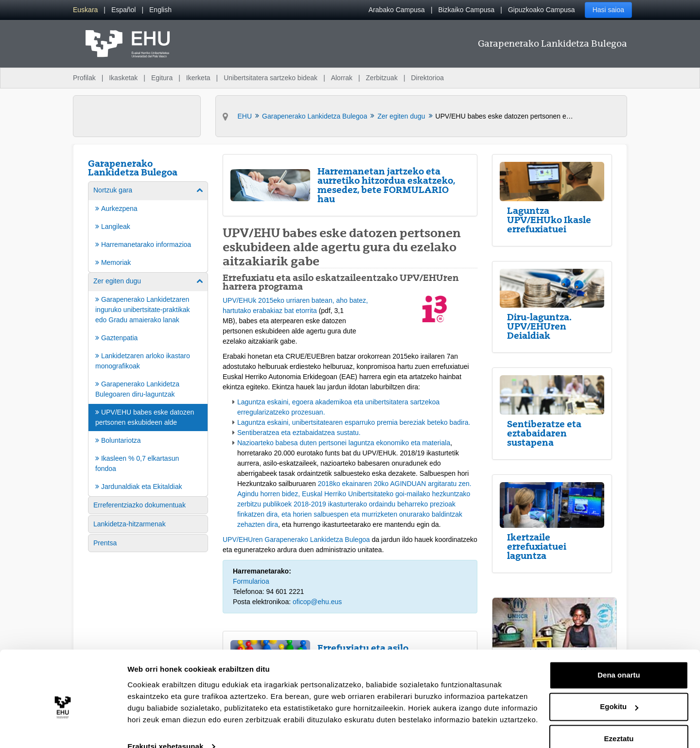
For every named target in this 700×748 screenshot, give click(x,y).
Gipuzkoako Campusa (542, 10)
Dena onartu (619, 657)
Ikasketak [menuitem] (123, 78)
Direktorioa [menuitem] (427, 78)
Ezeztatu (619, 721)
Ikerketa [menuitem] (198, 78)
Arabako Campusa (397, 10)
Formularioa (251, 581)
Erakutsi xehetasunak (165, 729)
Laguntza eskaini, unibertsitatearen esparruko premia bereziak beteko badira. (354, 422)
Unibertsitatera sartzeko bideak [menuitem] (271, 78)
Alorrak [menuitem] (342, 78)
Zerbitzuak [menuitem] (382, 78)
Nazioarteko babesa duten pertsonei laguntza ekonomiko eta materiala (344, 443)
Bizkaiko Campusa (466, 10)
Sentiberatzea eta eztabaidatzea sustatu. (299, 433)
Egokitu (619, 689)
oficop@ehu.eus (317, 602)
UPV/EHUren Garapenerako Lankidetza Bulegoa (296, 539)
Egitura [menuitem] (162, 78)
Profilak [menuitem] (84, 78)
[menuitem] (85, 10)
